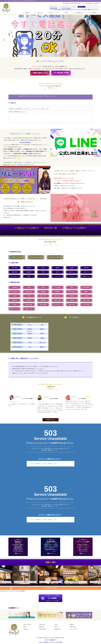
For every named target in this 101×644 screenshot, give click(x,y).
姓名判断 (29, 272)
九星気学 (72, 268)
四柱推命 (29, 268)
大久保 (30, 342)
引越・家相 (43, 305)
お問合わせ (94, 13)
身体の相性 (29, 292)
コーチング (58, 276)
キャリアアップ (58, 305)
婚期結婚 (43, 292)
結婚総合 (58, 292)
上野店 (56, 625)
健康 (72, 300)
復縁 (14, 296)
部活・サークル (14, 309)
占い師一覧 (40, 13)
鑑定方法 (27, 13)
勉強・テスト (29, 309)
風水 (58, 272)
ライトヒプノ (72, 276)
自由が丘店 (26, 629)
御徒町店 (72, 625)
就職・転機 (29, 305)
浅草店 (56, 627)
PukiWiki (46, 642)
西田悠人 (42, 329)
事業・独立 (72, 305)
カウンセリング (43, 276)
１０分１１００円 (17, 257)
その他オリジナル (86, 276)
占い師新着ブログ (80, 13)
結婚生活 (72, 296)
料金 (67, 13)
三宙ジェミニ (42, 342)
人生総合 (86, 296)
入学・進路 (86, 305)
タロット (86, 272)
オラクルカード (14, 276)
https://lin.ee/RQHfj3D (25, 142)
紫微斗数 (86, 268)
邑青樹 (42, 338)
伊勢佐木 (30, 329)
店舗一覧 (97, 3)
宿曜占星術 (14, 272)
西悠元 (42, 333)
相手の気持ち (86, 287)
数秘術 (58, 268)
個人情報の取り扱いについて (78, 3)
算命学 (43, 268)
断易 (29, 276)
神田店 (25, 627)
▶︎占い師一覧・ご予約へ (50, 588)
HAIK (52, 640)
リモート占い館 (73, 629)
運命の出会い (58, 296)
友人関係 (29, 300)
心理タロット (72, 272)
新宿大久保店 (73, 627)
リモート (30, 325)
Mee (42, 325)
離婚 (86, 292)
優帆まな (42, 347)
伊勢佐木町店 (57, 629)
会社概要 (67, 3)
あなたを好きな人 (14, 292)
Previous (9, 405)
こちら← (9, 217)
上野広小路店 (42, 625)
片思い (72, 287)
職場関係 (43, 300)
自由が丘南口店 (42, 629)
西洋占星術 (14, 268)
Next (92, 405)
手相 (43, 272)
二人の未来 (58, 287)
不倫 (29, 296)
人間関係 (14, 287)
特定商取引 (90, 3)
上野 (30, 347)
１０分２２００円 (55, 257)
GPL (58, 642)
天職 (14, 305)
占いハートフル (50, 638)
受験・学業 (43, 296)
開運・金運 (86, 300)
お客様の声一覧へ (50, 420)
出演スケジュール (54, 13)
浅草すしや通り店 (27, 625)
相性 (43, 287)
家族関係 (14, 300)
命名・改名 (72, 292)
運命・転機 (58, 300)
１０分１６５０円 (36, 257)
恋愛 (29, 287)
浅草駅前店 (41, 627)
